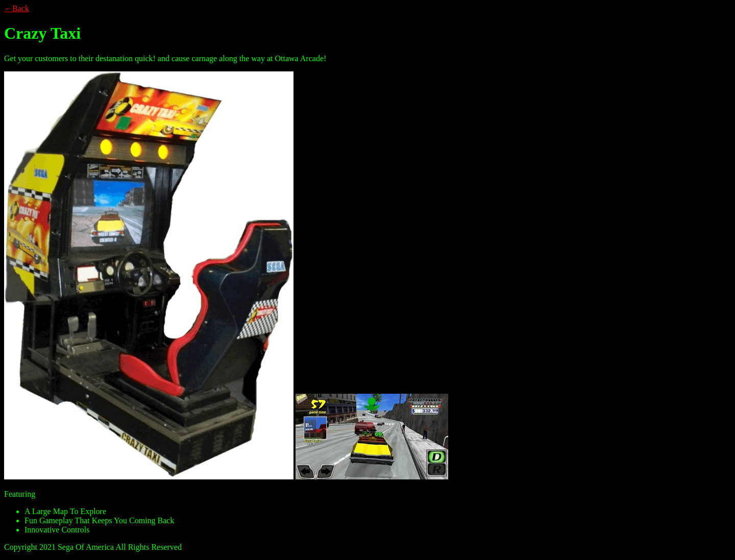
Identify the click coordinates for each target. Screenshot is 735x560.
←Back (17, 8)
